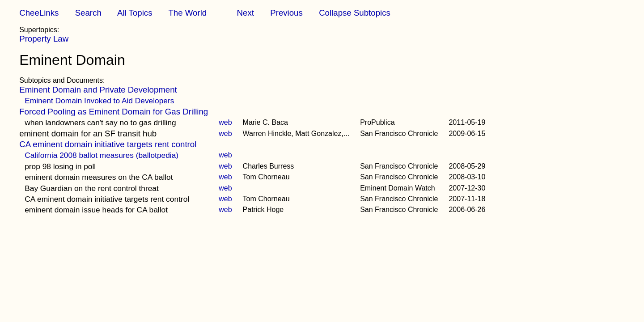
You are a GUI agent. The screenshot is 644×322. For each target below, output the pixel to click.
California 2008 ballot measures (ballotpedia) (102, 155)
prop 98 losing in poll (60, 166)
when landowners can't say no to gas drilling (100, 123)
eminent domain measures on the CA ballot (99, 177)
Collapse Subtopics (355, 13)
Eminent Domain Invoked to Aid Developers (99, 101)
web (225, 122)
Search (88, 13)
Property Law (44, 39)
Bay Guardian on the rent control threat (92, 188)
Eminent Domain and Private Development (98, 90)
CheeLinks (39, 13)
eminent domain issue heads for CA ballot (96, 210)
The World (187, 13)
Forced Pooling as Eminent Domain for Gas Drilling (114, 112)
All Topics (135, 13)
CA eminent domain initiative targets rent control (108, 144)
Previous (286, 13)
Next (246, 13)
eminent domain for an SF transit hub (88, 133)
